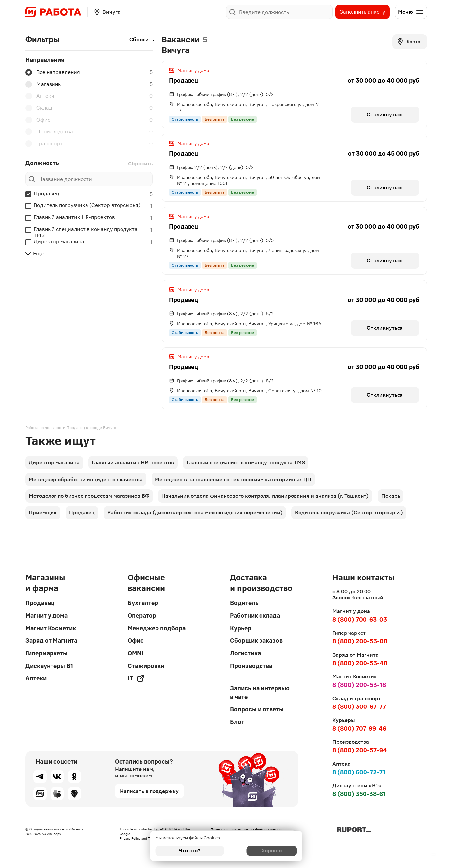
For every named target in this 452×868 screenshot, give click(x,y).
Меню (411, 12)
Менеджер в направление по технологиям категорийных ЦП (235, 489)
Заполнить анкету (362, 12)
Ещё (35, 253)
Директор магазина (59, 242)
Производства (49, 132)
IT (136, 678)
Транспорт (44, 144)
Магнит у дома (47, 615)
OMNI (136, 653)
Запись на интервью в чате (260, 692)
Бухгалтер (143, 603)
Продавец (46, 193)
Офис (38, 120)
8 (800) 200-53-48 (360, 663)
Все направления (53, 72)
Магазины (44, 84)
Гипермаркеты (47, 653)
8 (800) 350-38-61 (359, 794)
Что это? (190, 851)
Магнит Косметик (51, 628)
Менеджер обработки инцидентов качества (86, 489)
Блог (237, 722)
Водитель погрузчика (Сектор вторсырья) (87, 205)
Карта (408, 42)
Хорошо (262, 851)
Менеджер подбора (157, 628)
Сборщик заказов (256, 641)
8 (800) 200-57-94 (360, 750)
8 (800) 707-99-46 (359, 728)
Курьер (241, 628)
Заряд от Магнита (51, 641)
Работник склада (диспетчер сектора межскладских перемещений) (197, 526)
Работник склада (255, 615)
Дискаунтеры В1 (49, 666)
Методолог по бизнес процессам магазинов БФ (90, 508)
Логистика (245, 653)
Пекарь (393, 508)
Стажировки (146, 666)
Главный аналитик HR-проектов (74, 217)
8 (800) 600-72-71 (359, 772)
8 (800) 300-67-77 (359, 707)
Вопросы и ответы (257, 709)
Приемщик (43, 526)
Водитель (244, 603)
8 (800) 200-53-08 (360, 641)
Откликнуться (384, 115)
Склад (39, 108)
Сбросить (142, 39)
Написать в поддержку (149, 791)
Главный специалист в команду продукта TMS (86, 232)
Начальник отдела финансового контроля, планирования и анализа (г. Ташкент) (267, 508)
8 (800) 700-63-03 (360, 619)
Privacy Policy (130, 838)
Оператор (142, 615)
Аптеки (40, 96)
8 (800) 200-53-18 (359, 685)
